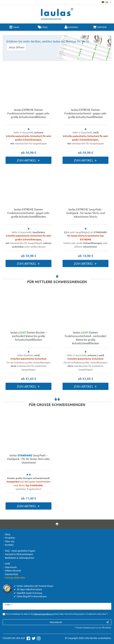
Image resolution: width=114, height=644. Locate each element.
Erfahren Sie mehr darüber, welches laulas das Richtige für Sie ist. (48, 41)
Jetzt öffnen (16, 47)
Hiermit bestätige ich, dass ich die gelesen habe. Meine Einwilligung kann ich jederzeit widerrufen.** (57, 614)
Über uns (9, 541)
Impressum (10, 567)
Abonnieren (79, 622)
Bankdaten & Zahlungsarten (18, 558)
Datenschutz (10, 574)
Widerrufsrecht (12, 571)
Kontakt (8, 545)
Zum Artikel (28, 160)
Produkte (9, 538)
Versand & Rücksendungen (18, 554)
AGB (6, 564)
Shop (7, 534)
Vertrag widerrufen (14, 578)
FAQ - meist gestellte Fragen (19, 551)
